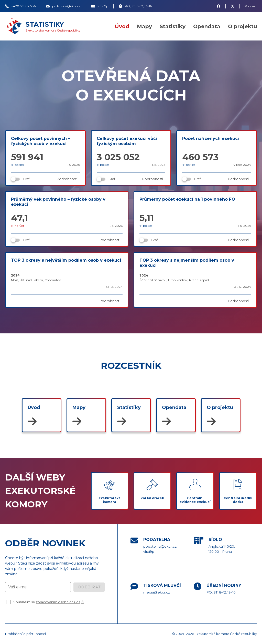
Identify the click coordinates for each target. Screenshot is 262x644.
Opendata (207, 26)
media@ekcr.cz (157, 592)
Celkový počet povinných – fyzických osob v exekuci (41, 141)
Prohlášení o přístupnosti (25, 634)
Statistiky (173, 26)
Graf (26, 179)
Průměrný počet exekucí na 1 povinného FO (187, 199)
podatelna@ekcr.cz (160, 546)
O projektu (242, 26)
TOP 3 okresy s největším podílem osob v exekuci (66, 260)
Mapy (144, 26)
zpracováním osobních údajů (60, 602)
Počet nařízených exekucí (211, 139)
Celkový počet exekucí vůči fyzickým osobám (127, 141)
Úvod (122, 26)
